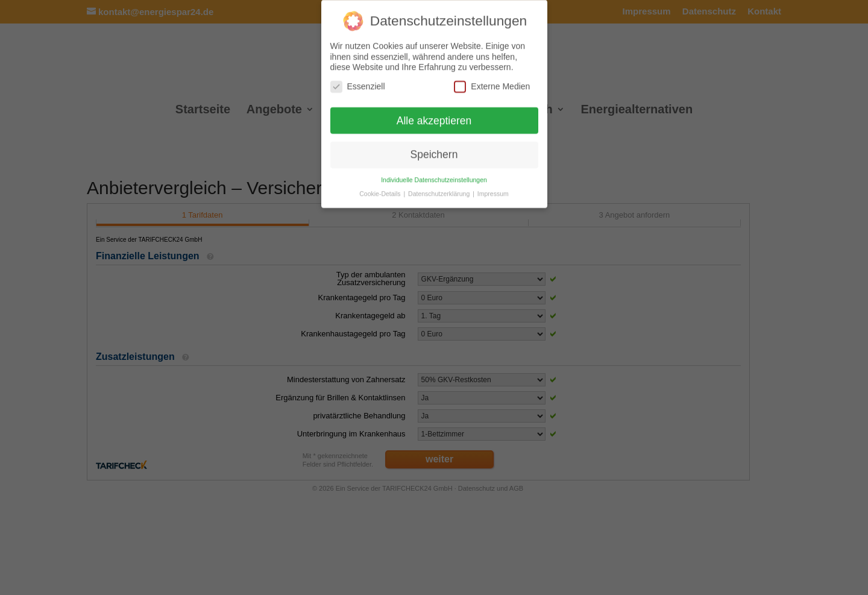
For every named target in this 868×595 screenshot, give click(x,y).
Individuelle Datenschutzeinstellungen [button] (434, 178)
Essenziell (358, 85)
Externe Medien (492, 85)
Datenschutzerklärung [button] (440, 192)
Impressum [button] (493, 192)
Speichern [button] (434, 153)
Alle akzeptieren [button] (434, 119)
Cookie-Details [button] (381, 192)
